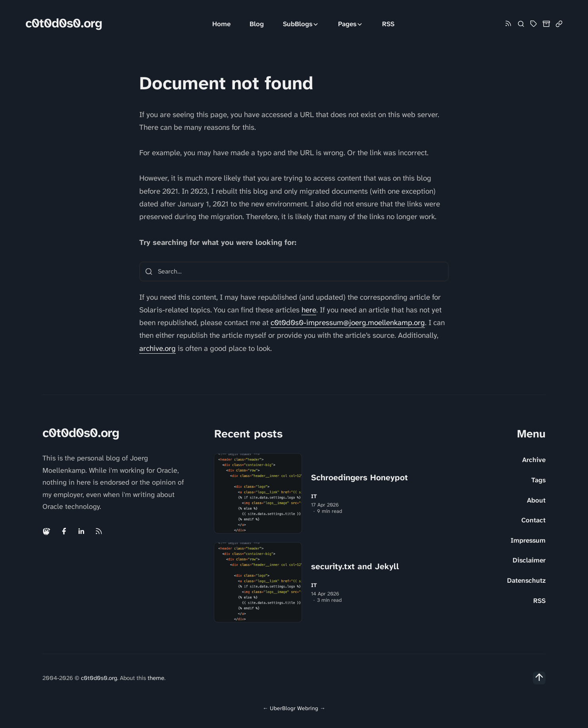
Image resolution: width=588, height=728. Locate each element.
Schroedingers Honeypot (359, 478)
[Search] (521, 24)
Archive (534, 460)
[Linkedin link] (81, 531)
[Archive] (546, 24)
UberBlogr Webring (294, 708)
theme (156, 678)
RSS (388, 24)
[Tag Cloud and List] (534, 24)
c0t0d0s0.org (64, 23)
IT (314, 496)
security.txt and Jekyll (355, 566)
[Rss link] (508, 24)
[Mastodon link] (47, 531)
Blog (257, 24)
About (536, 500)
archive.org (158, 348)
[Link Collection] (559, 24)
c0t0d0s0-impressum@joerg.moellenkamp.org (348, 323)
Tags (538, 480)
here (309, 310)
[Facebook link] (64, 531)
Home (221, 24)
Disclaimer (529, 560)
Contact (533, 520)
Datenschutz (526, 580)
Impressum (528, 540)
